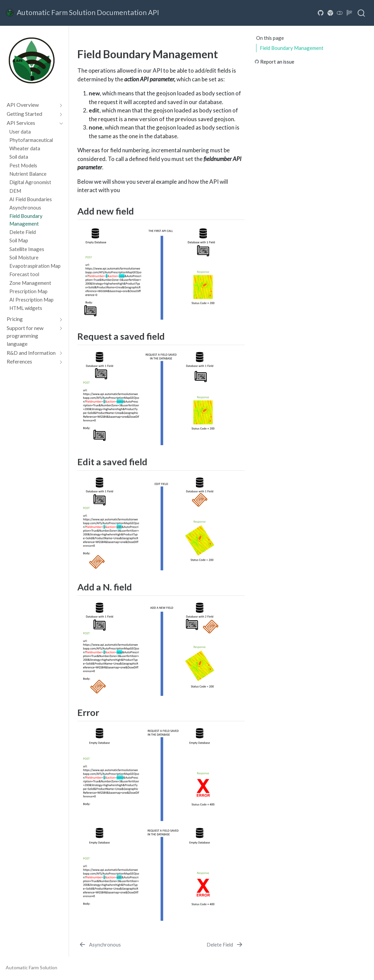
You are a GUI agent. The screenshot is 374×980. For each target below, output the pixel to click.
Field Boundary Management (292, 48)
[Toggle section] (59, 105)
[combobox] (362, 13)
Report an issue (277, 62)
